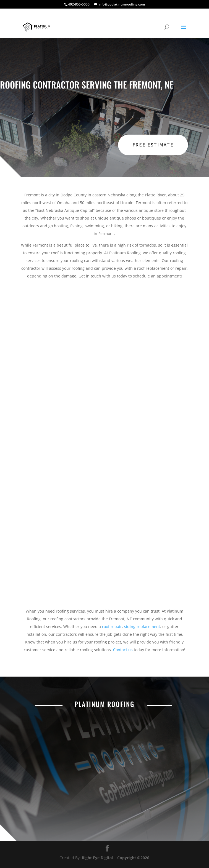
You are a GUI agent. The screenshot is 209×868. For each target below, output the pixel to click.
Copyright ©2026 (133, 858)
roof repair (112, 627)
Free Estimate (153, 145)
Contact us (123, 650)
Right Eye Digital (97, 858)
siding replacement (142, 627)
